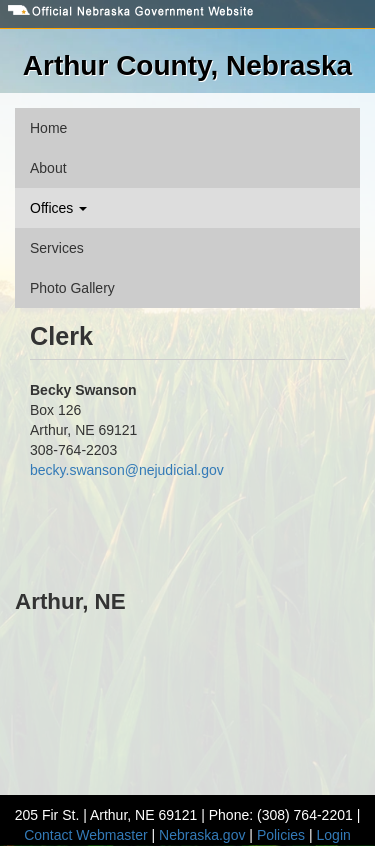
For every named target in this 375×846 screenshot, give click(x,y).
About (48, 168)
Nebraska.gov (202, 835)
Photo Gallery (72, 288)
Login (334, 835)
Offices (58, 208)
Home (48, 128)
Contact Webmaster (85, 835)
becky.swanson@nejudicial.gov (127, 470)
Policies (281, 835)
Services (57, 248)
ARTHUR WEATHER (187, 695)
